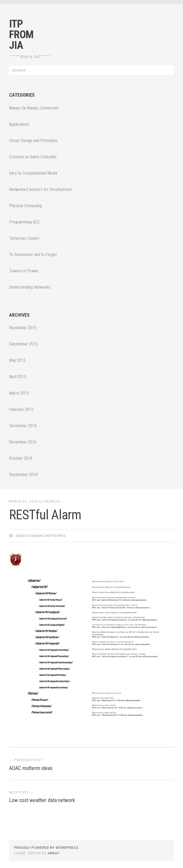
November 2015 (23, 328)
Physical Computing (25, 206)
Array (54, 853)
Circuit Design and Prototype (33, 141)
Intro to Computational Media (33, 173)
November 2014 (23, 442)
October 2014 (21, 458)
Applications (19, 124)
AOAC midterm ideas (31, 768)
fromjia (52, 501)
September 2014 (23, 475)
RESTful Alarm (45, 515)
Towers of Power (24, 271)
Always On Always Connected (34, 108)
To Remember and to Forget (33, 255)
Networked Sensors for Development (40, 189)
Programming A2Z (24, 222)
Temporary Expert (24, 238)
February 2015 (21, 409)
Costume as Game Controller (33, 157)
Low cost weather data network (42, 800)
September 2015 (23, 344)
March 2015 (19, 393)
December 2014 (23, 426)
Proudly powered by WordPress (46, 847)
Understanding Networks (30, 287)
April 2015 (18, 377)
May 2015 (17, 360)
